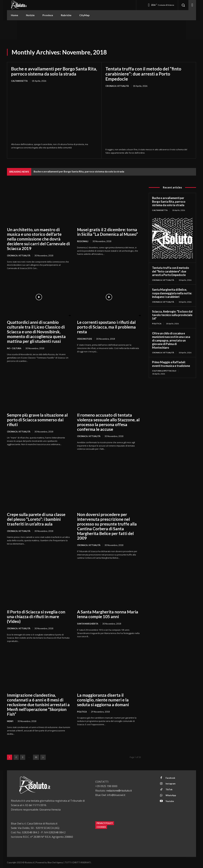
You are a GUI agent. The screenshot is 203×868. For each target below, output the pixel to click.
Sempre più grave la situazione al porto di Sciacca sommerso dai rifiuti (37, 420)
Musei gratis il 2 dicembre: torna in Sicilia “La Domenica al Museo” (107, 232)
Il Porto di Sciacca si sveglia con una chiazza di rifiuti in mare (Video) (36, 617)
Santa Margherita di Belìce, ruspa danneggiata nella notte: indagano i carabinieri (172, 293)
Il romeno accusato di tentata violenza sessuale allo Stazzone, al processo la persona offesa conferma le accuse (108, 422)
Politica (82, 712)
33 (36, 757)
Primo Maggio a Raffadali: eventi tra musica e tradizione (171, 364)
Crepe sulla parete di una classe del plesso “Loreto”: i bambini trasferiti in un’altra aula (36, 519)
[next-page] (43, 757)
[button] (183, 5)
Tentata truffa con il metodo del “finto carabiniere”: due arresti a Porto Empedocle (143, 74)
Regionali (83, 241)
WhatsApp (171, 795)
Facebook (170, 778)
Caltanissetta (19, 81)
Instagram (171, 784)
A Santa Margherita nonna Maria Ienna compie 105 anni (108, 614)
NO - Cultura (14, 348)
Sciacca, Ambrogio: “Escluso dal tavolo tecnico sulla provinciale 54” (172, 315)
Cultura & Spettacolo (164, 371)
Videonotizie (85, 339)
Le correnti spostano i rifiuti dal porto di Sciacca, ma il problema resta (106, 327)
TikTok (169, 790)
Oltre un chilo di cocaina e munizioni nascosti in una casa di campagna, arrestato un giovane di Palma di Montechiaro (171, 340)
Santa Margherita (88, 624)
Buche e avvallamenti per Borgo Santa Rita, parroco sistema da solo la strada (54, 71)
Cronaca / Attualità (117, 86)
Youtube (170, 801)
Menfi (10, 721)
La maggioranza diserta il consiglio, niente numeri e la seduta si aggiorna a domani (103, 700)
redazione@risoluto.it (119, 791)
